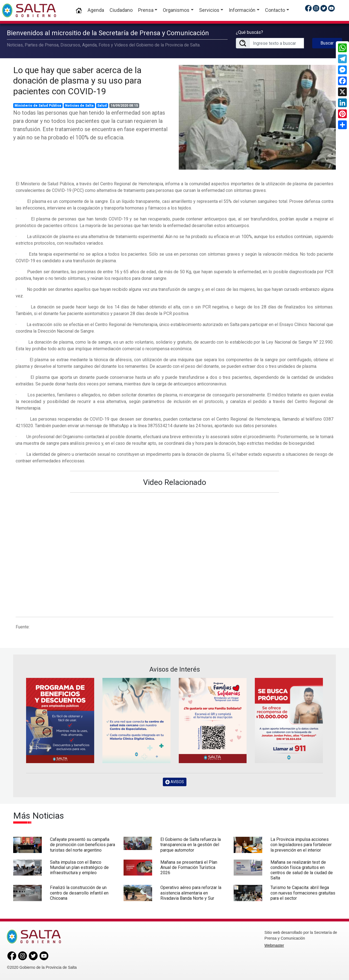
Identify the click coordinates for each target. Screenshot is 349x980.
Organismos (176, 10)
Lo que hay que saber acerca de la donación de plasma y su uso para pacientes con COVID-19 (77, 81)
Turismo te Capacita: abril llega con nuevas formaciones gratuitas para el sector (303, 893)
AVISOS (175, 782)
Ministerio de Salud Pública (38, 106)
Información (242, 10)
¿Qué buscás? (249, 32)
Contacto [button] (275, 10)
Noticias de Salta (79, 106)
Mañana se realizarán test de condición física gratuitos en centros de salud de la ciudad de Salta (302, 870)
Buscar (327, 43)
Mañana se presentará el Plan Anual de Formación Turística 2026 (189, 867)
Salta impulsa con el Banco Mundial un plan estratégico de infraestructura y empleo (79, 867)
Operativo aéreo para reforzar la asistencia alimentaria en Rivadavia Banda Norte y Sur (191, 893)
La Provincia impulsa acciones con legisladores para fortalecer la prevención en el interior (301, 845)
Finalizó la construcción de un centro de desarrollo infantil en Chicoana (79, 893)
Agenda (96, 10)
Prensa (146, 10)
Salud (102, 106)
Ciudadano (121, 10)
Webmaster (274, 945)
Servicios (209, 10)
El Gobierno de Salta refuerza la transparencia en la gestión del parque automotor (191, 845)
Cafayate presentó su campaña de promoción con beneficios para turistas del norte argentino (83, 845)
